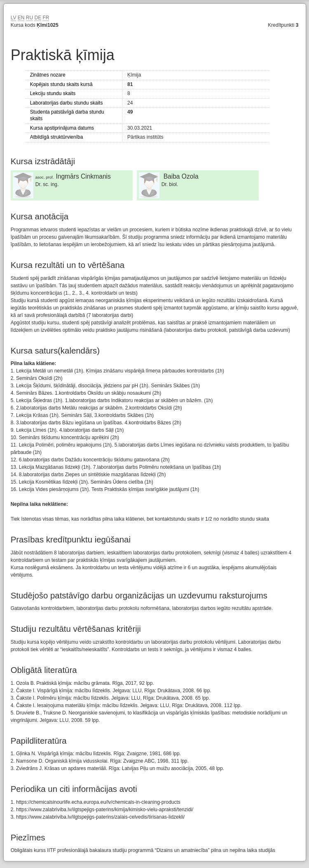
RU (29, 18)
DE (38, 18)
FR (46, 18)
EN (21, 18)
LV (14, 18)
